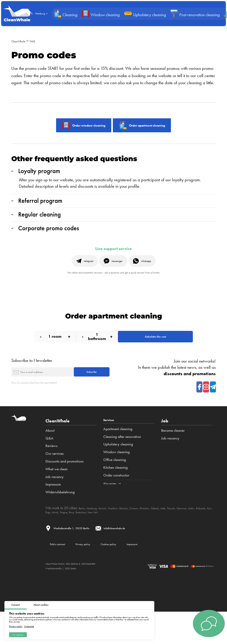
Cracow (154, 536)
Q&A (49, 466)
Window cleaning (116, 481)
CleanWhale (22, 41)
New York (161, 540)
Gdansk (184, 536)
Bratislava (144, 540)
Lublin (66, 540)
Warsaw (140, 536)
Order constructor (116, 504)
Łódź (195, 536)
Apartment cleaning (118, 458)
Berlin (83, 536)
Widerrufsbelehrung (60, 520)
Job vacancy (55, 504)
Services (112, 449)
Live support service (113, 261)
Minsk (109, 540)
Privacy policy (16, 624)
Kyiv (91, 540)
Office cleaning (115, 489)
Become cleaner (173, 458)
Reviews (51, 473)
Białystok (79, 540)
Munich (111, 536)
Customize (29, 624)
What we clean (57, 497)
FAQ (42, 41)
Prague (121, 540)
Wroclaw (169, 536)
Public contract (64, 574)
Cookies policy (140, 574)
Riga (99, 540)
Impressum (53, 512)
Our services (55, 481)
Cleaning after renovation (122, 466)
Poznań (206, 536)
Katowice (53, 540)
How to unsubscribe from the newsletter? (46, 410)
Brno (131, 540)
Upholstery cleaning (118, 473)
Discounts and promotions (65, 489)
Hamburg (96, 536)
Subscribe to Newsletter (32, 382)
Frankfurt (125, 536)
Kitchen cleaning (115, 497)
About (50, 458)
